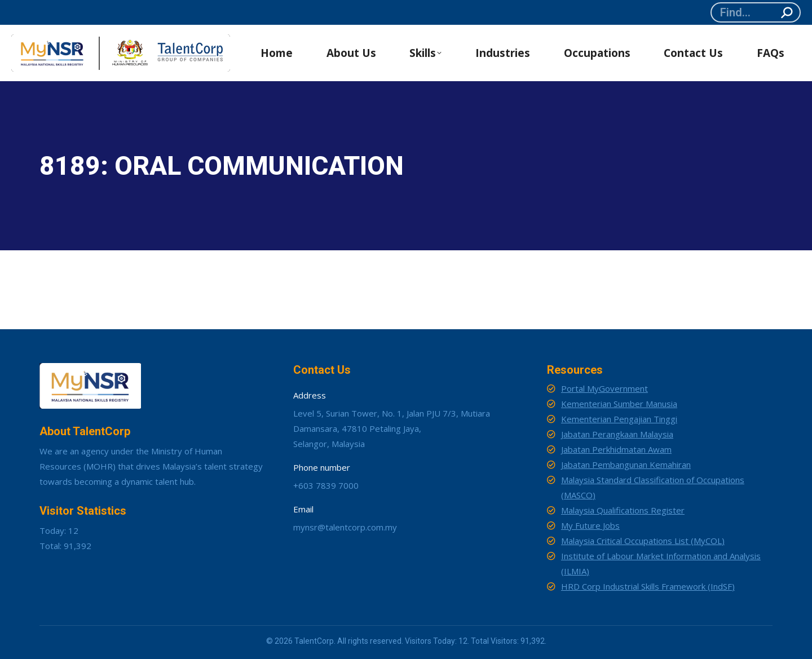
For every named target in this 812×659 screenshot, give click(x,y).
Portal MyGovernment (604, 388)
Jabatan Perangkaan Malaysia (617, 434)
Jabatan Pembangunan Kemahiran (626, 465)
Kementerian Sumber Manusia (619, 404)
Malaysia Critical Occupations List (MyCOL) (643, 541)
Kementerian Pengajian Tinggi (619, 419)
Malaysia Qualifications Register (623, 510)
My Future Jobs (590, 525)
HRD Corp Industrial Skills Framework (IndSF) (648, 586)
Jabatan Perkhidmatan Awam (616, 449)
